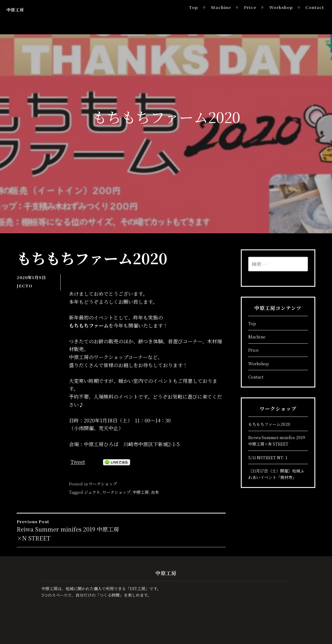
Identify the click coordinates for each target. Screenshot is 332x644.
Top (193, 7)
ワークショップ (103, 484)
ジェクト (92, 492)
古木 (155, 492)
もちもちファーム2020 (269, 424)
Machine (221, 7)
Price (250, 7)
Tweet (78, 462)
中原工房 (15, 10)
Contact (315, 7)
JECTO (25, 286)
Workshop (281, 7)
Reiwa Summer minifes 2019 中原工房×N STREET (69, 530)
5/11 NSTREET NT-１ (268, 458)
